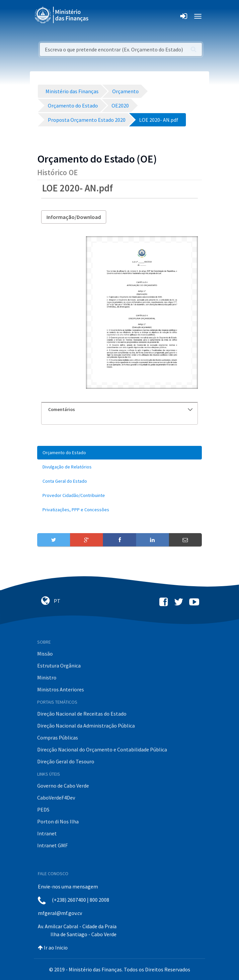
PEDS (43, 809)
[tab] (119, 410)
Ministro (47, 677)
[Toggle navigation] (99, 16)
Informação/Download (74, 217)
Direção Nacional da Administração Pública (86, 726)
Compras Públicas (58, 737)
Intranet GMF (52, 845)
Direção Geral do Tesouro (66, 761)
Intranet (47, 833)
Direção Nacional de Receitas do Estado (82, 714)
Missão (45, 654)
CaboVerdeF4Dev (56, 798)
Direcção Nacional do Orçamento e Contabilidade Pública (102, 749)
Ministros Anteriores (61, 689)
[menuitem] (119, 453)
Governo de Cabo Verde (63, 786)
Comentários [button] (120, 409)
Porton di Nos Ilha (58, 821)
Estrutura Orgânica (59, 665)
